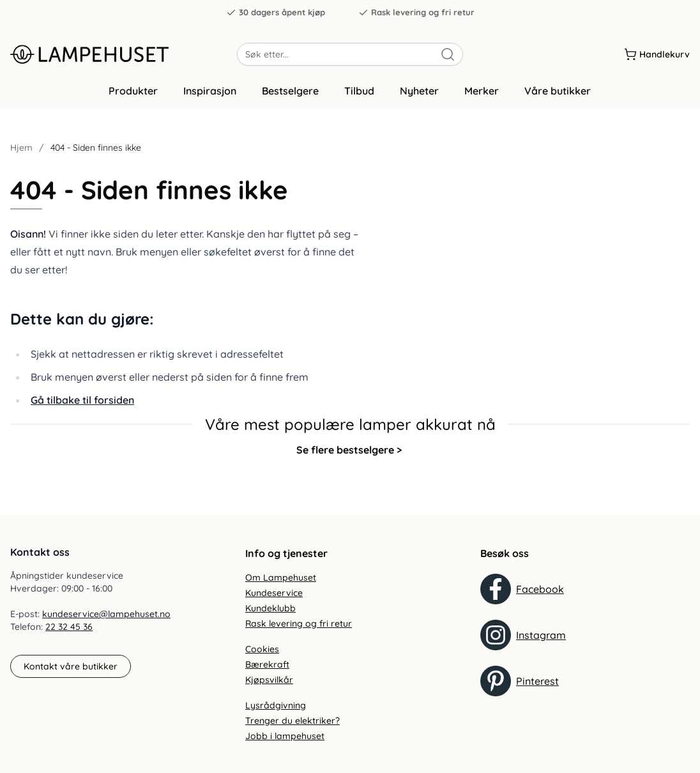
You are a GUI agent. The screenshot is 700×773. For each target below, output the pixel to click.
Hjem (21, 155)
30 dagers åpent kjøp (276, 12)
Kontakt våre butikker (71, 666)
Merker (482, 98)
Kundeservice (274, 593)
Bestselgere (290, 98)
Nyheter (419, 98)
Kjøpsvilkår (269, 680)
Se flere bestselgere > (349, 456)
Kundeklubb (270, 608)
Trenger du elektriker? (293, 721)
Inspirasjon (210, 98)
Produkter (133, 98)
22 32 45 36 (69, 627)
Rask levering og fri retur (416, 12)
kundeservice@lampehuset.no (106, 615)
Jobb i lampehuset (285, 736)
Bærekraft (267, 664)
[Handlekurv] (657, 57)
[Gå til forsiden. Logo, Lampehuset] (124, 57)
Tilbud (359, 98)
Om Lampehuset (281, 578)
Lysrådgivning (276, 705)
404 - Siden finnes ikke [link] (96, 155)
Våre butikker (558, 98)
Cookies (262, 649)
